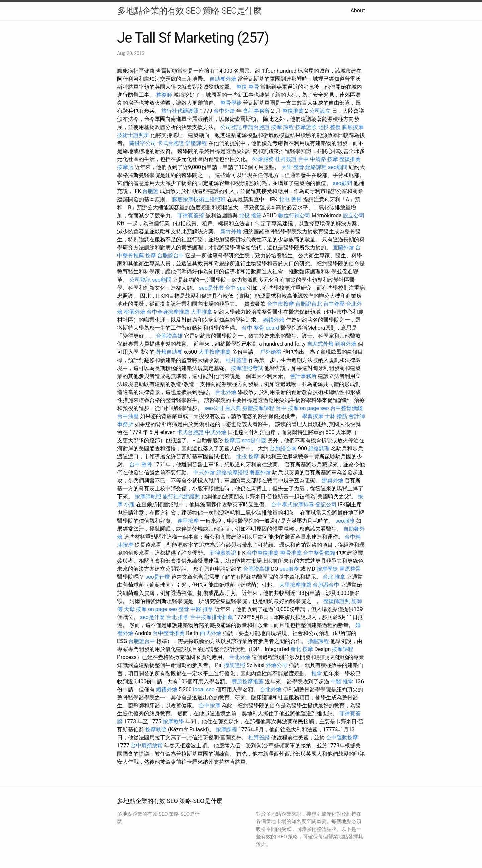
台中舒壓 (334, 304)
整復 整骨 (248, 87)
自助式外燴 (320, 344)
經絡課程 (316, 167)
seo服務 (345, 521)
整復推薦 (293, 111)
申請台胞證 (256, 127)
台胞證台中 (171, 256)
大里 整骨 (293, 167)
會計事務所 (256, 111)
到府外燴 (346, 344)
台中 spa (235, 288)
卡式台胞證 (171, 143)
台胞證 (150, 191)
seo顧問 (338, 167)
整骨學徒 (231, 103)
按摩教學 (173, 722)
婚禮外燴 (274, 320)
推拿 (317, 673)
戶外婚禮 (271, 352)
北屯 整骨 (290, 199)
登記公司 (326, 505)
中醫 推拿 (202, 609)
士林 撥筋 (336, 416)
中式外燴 (216, 432)
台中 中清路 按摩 (318, 159)
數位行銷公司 (294, 215)
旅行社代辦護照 (180, 111)
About (358, 11)
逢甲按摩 (188, 521)
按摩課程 (343, 649)
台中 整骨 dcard (260, 328)
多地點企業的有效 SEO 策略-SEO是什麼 (189, 11)
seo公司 (214, 408)
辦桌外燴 (333, 481)
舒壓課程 (196, 143)
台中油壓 (128, 416)
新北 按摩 (302, 649)
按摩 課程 (283, 127)
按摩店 (125, 167)
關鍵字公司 (143, 143)
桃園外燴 (135, 312)
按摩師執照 (148, 497)
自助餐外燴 (223, 79)
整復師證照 (337, 601)
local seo (204, 689)
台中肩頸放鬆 (147, 746)
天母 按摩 (135, 609)
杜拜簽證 (286, 159)
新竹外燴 (231, 231)
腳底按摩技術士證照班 (199, 199)
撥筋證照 (235, 665)
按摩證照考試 (247, 368)
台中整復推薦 (263, 553)
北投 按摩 (248, 456)
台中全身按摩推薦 (168, 312)
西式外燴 (211, 633)
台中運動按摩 (342, 738)
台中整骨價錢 (346, 408)
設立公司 (354, 215)
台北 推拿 (334, 577)
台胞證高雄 (169, 336)
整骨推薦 (291, 553)
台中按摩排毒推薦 (212, 617)
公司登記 (231, 127)
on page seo (314, 408)
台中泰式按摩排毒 (293, 505)
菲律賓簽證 (191, 215)
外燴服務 (263, 159)
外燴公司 (276, 665)
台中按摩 (210, 705)
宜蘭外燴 (343, 248)
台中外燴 (224, 111)
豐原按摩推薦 (248, 681)
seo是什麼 (211, 288)
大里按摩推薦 (215, 352)
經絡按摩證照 (232, 472)
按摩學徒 (327, 569)
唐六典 (233, 408)
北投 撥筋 (250, 215)
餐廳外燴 (260, 472)
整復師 (164, 95)
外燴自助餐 (169, 352)
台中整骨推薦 (169, 633)
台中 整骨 (141, 464)
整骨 (184, 609)
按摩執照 (156, 730)
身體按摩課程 (258, 408)
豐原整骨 (350, 569)
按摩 (151, 256)
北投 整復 (329, 127)
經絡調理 (319, 448)
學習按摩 (313, 416)
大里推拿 (202, 312)
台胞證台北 (309, 304)
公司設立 (320, 111)
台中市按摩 (280, 304)
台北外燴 (226, 392)
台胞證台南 (283, 448)
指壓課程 (318, 641)
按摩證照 (306, 127)
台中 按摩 (287, 408)
